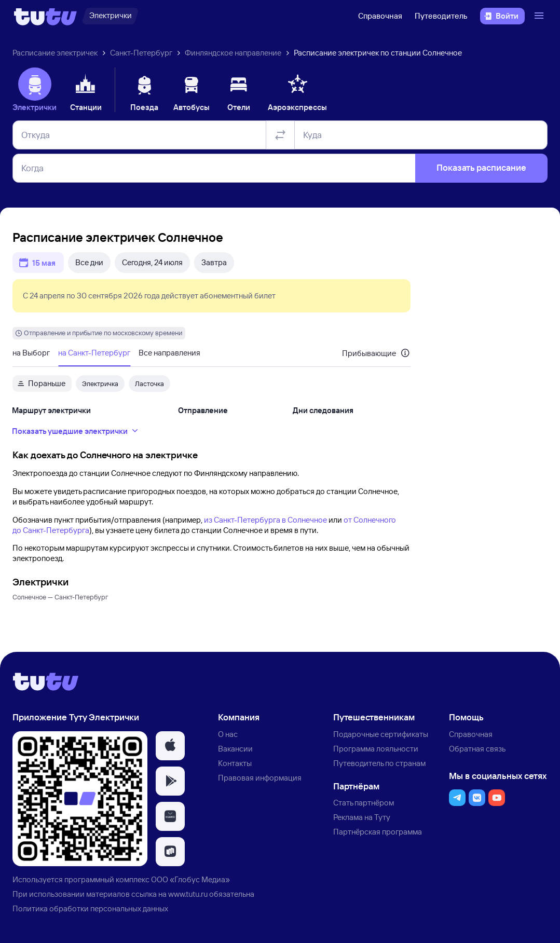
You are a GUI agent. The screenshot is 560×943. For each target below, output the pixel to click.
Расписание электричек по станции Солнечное (378, 53)
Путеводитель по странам (379, 763)
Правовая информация (260, 778)
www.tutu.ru (188, 894)
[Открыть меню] (540, 16)
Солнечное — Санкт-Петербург (60, 597)
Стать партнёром (364, 803)
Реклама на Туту (362, 817)
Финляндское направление (233, 53)
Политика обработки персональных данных (90, 908)
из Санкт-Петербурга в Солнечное (265, 520)
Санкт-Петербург (141, 53)
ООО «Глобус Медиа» (190, 879)
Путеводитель (441, 16)
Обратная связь (477, 749)
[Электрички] (110, 16)
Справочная (380, 16)
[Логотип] (45, 16)
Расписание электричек (55, 53)
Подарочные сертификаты (381, 734)
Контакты (235, 763)
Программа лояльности (376, 749)
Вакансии (235, 749)
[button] (170, 746)
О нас (228, 734)
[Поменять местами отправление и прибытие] (280, 135)
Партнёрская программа (378, 832)
